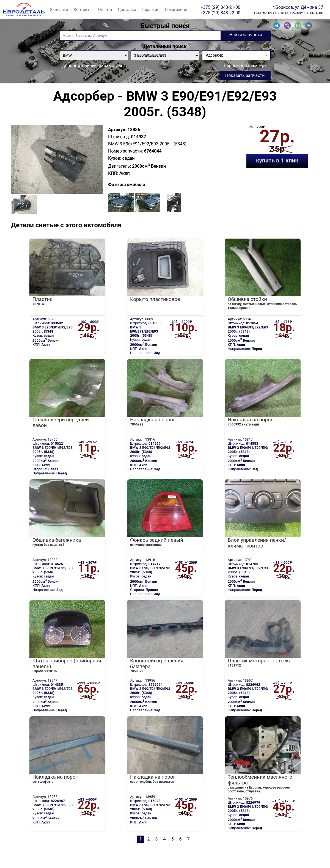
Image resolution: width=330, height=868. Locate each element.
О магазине (176, 10)
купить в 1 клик (277, 161)
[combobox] (236, 55)
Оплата (105, 10)
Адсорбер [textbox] (215, 55)
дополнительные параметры (92, 66)
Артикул (117, 130)
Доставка (127, 10)
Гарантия (150, 10)
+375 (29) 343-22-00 (220, 13)
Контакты (83, 10)
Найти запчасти (245, 35)
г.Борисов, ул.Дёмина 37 (298, 7)
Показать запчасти (245, 75)
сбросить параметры (246, 66)
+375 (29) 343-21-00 (220, 7)
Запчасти (59, 10)
